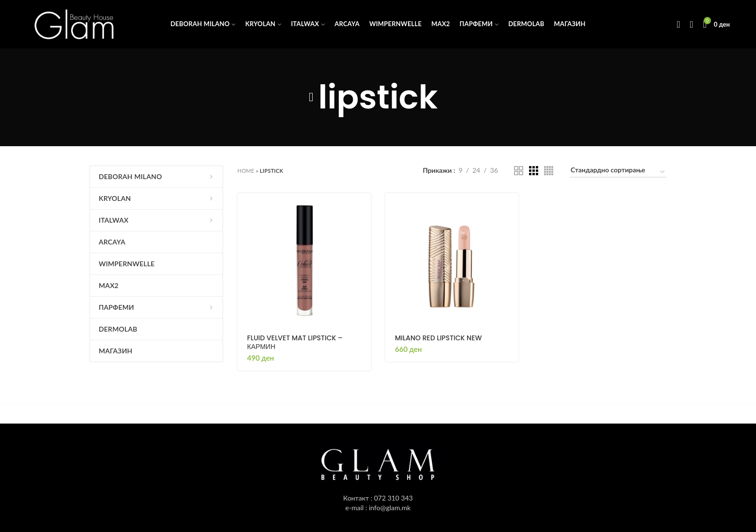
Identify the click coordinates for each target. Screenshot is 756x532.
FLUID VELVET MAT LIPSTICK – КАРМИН (295, 342)
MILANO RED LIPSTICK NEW (438, 338)
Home (246, 171)
